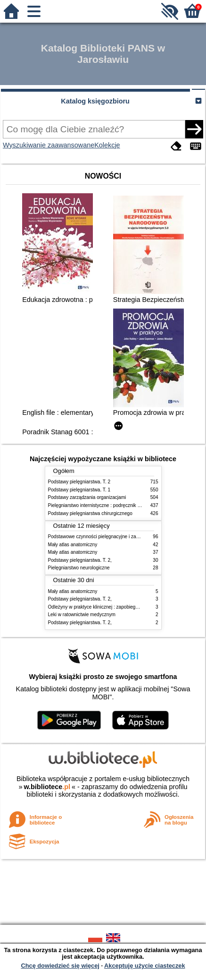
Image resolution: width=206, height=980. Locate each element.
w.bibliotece (47, 787)
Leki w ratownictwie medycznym (82, 615)
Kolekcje (107, 145)
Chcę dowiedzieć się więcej (60, 966)
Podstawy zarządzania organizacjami (87, 497)
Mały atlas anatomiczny (73, 545)
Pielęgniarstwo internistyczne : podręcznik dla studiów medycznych (119, 505)
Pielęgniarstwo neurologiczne (79, 568)
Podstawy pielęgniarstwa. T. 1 (79, 490)
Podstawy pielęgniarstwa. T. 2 (79, 482)
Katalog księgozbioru (95, 101)
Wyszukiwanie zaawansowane (49, 145)
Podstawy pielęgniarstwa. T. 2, (80, 560)
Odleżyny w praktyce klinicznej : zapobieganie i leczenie (107, 607)
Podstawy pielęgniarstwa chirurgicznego (90, 513)
